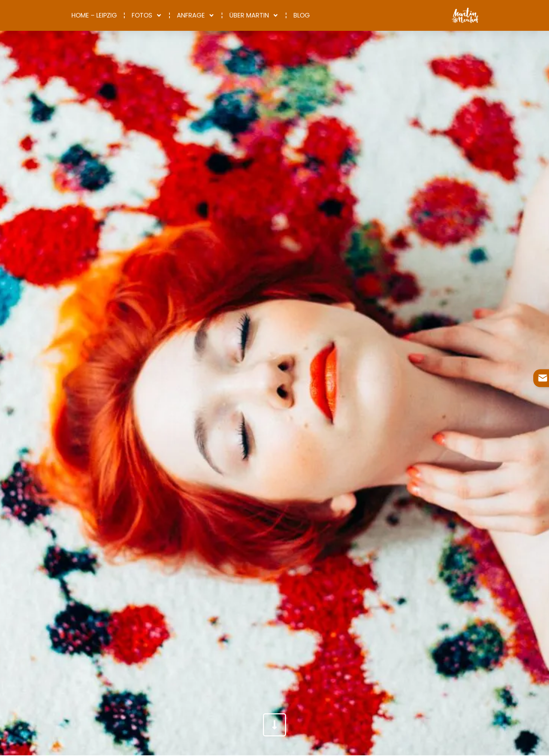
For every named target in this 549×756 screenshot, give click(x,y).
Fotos (147, 15)
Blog (302, 15)
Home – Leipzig (94, 15)
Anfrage (196, 15)
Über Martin (254, 15)
